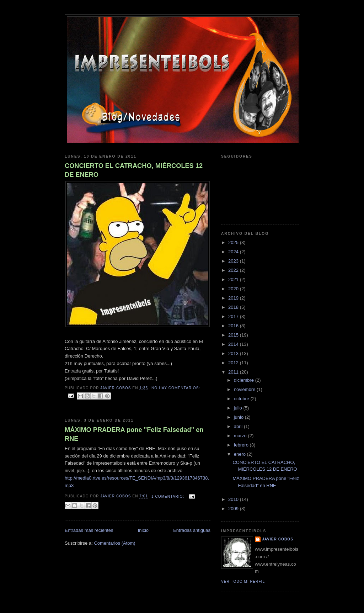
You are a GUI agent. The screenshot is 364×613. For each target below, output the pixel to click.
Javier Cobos (278, 539)
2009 (234, 509)
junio (239, 417)
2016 (234, 326)
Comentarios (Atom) (114, 543)
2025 (234, 242)
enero (240, 454)
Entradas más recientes (89, 530)
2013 (234, 353)
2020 (234, 289)
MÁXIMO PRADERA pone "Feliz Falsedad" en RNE (134, 434)
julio (239, 408)
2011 (234, 372)
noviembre (245, 389)
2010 (234, 499)
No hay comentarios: (176, 388)
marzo (241, 436)
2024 (234, 252)
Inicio (143, 530)
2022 (234, 270)
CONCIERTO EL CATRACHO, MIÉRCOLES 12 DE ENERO (134, 170)
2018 (234, 307)
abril (239, 426)
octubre (242, 399)
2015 (234, 335)
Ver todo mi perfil (243, 582)
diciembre (245, 380)
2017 (234, 316)
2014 (234, 344)
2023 (234, 261)
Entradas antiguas (192, 530)
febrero (242, 445)
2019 (234, 298)
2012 (234, 363)
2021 (234, 279)
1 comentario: (168, 496)
